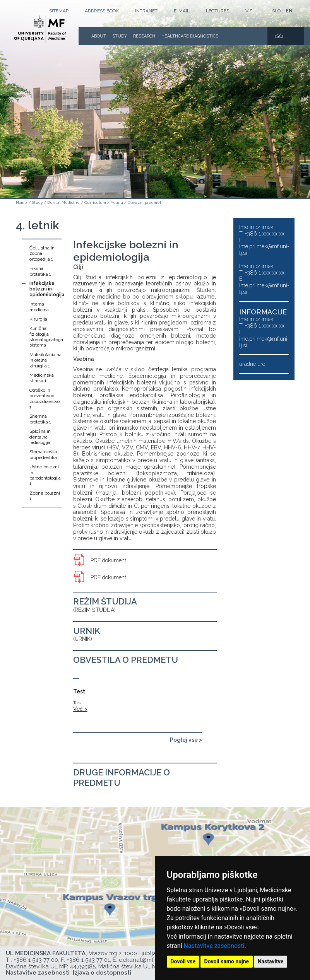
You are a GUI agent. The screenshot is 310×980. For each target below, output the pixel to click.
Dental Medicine (63, 202)
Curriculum (95, 202)
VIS (249, 11)
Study (120, 36)
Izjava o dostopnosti (102, 973)
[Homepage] (40, 29)
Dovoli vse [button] (183, 961)
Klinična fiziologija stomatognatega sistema (45, 337)
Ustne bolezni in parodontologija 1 (45, 475)
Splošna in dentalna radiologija (40, 437)
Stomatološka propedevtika (43, 454)
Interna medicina (39, 307)
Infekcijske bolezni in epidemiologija (45, 289)
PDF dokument (108, 560)
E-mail (182, 11)
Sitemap (59, 11)
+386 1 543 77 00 (36, 960)
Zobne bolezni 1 (45, 496)
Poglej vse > (186, 740)
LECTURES (218, 11)
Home (21, 202)
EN (289, 11)
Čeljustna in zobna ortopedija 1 (42, 254)
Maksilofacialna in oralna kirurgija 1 (45, 360)
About (99, 36)
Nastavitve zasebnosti (214, 946)
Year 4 (117, 202)
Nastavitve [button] (271, 961)
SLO (276, 11)
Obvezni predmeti (145, 202)
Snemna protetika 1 (40, 419)
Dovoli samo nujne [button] (227, 961)
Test (79, 691)
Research (144, 36)
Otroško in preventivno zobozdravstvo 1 (45, 399)
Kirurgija (38, 319)
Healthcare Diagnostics (190, 36)
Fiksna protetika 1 (40, 271)
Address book (102, 11)
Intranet (146, 11)
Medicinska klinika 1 (42, 378)
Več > (80, 709)
